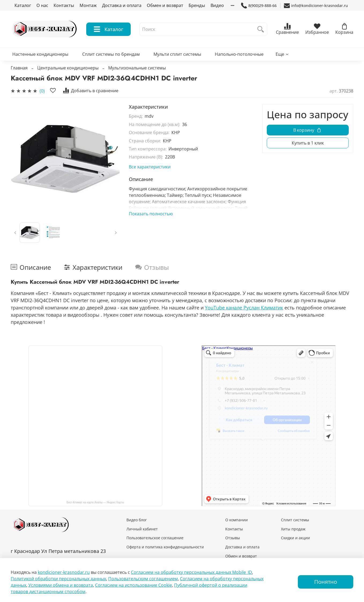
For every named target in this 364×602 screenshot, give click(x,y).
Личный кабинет (142, 529)
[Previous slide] (15, 233)
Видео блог (137, 520)
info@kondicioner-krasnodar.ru (316, 5)
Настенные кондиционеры (40, 54)
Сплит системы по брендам (111, 54)
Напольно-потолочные (239, 54)
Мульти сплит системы (177, 54)
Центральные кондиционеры (68, 68)
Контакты (64, 5)
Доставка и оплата (122, 5)
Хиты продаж (293, 529)
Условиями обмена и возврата (61, 585)
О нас (42, 5)
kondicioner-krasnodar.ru (64, 572)
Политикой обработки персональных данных (58, 579)
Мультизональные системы (137, 68)
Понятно (326, 582)
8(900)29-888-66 (259, 5)
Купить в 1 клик (308, 143)
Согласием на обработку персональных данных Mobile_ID (192, 572)
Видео (217, 5)
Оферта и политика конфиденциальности (165, 547)
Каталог (23, 5)
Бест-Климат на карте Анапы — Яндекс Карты (95, 502)
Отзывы (233, 538)
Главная (19, 68)
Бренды (197, 5)
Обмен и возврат (165, 5)
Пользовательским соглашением (143, 579)
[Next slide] (116, 233)
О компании (237, 520)
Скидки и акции (295, 538)
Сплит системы (295, 520)
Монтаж (88, 5)
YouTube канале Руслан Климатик (244, 308)
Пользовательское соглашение (155, 538)
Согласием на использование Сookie (134, 585)
